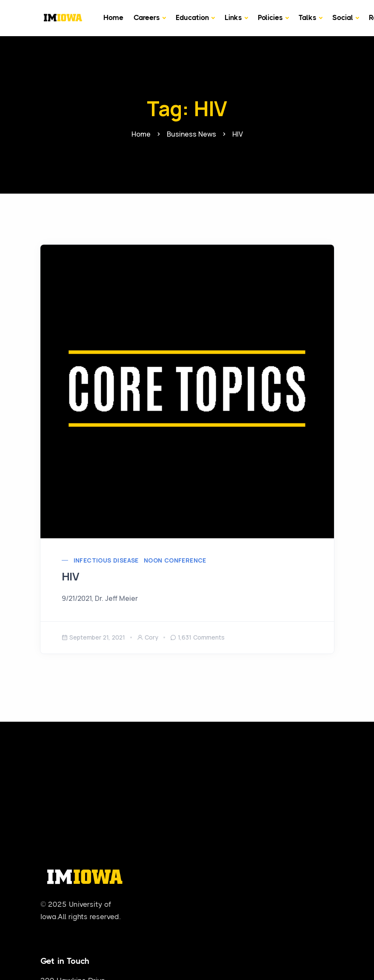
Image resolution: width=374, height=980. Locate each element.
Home (113, 17)
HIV (70, 576)
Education (192, 17)
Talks (308, 17)
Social (343, 17)
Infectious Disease (106, 560)
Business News (191, 134)
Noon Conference (175, 560)
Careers (147, 17)
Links (233, 17)
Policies (270, 17)
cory (148, 637)
